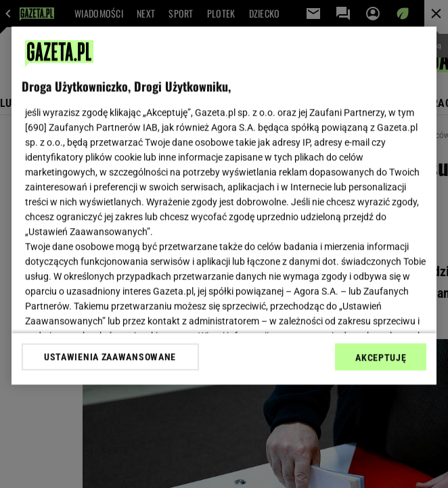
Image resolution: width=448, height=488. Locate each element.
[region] (224, 205)
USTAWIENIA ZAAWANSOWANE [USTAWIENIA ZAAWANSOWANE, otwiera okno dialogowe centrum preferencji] (110, 357)
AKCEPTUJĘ (381, 357)
